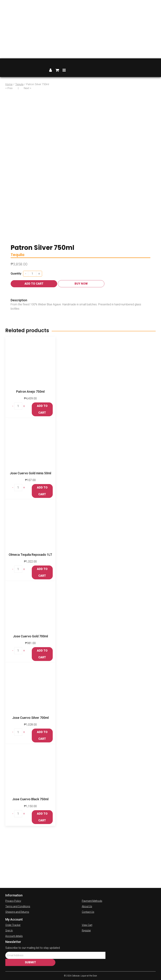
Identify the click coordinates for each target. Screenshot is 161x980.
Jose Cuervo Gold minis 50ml (30, 473)
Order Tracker (13, 925)
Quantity (16, 274)
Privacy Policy (13, 901)
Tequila (19, 84)
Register (86, 930)
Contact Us (88, 912)
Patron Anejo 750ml (30, 392)
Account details (14, 936)
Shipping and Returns (17, 912)
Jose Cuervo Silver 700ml (30, 718)
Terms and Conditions (18, 906)
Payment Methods (92, 901)
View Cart (87, 925)
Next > (28, 88)
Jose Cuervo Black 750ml (30, 799)
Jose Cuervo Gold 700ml (30, 636)
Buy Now (81, 284)
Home (9, 84)
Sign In (9, 930)
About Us (87, 906)
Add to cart (34, 284)
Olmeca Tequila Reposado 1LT (30, 555)
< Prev (9, 88)
